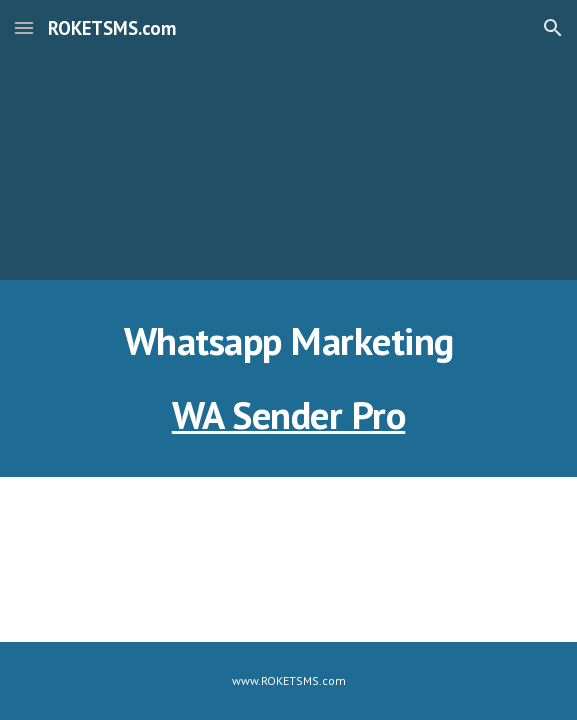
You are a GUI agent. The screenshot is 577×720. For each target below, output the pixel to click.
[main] (288, 341)
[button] (24, 27)
